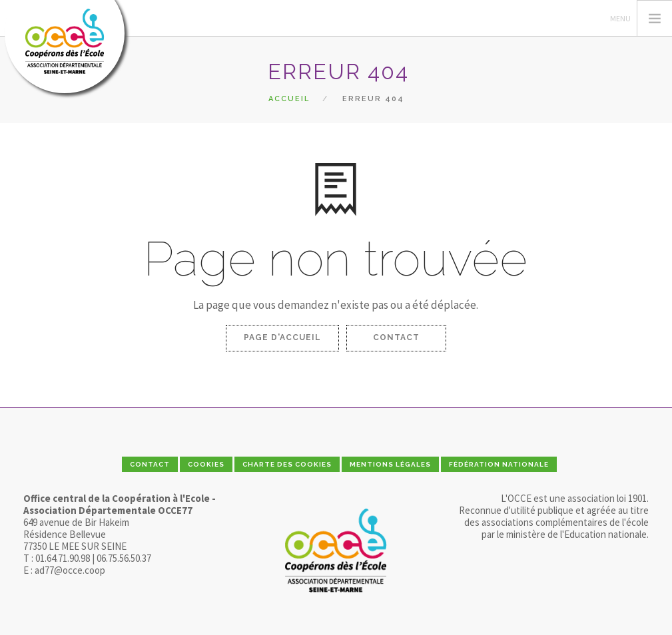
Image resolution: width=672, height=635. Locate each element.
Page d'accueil (282, 337)
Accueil (289, 99)
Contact (396, 337)
